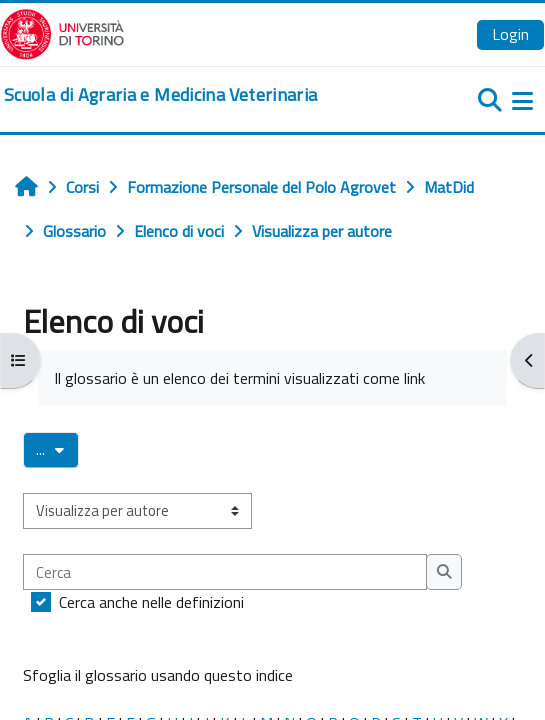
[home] (160, 95)
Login (510, 34)
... (57, 449)
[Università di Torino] (62, 32)
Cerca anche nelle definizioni (151, 602)
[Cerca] (225, 572)
